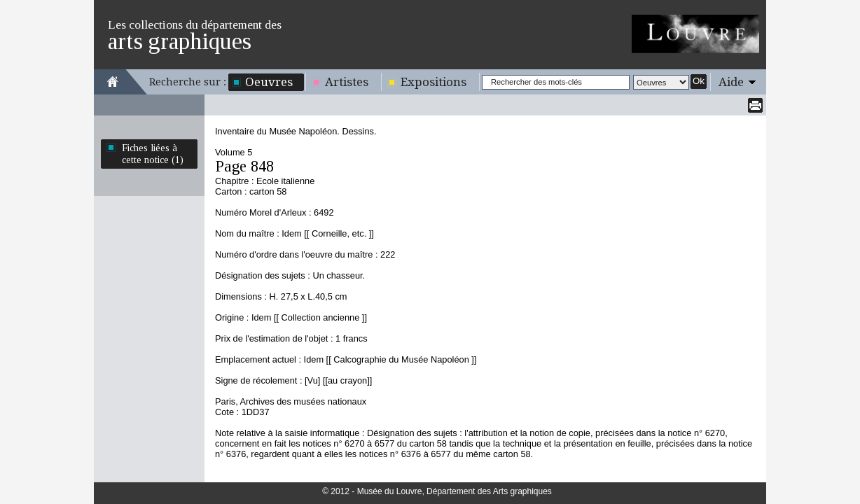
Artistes (347, 82)
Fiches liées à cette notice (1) (153, 154)
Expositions (434, 82)
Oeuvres (269, 82)
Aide (731, 82)
